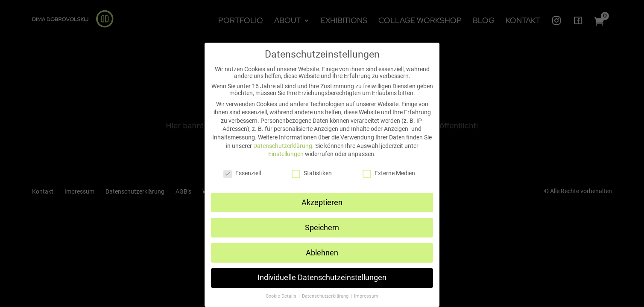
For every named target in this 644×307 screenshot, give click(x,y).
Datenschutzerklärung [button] (326, 296)
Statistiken (312, 173)
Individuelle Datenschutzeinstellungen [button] (322, 278)
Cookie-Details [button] (282, 296)
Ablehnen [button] (322, 253)
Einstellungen (286, 154)
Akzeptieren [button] (322, 203)
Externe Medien (389, 173)
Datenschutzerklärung (283, 146)
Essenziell (242, 173)
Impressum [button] (366, 296)
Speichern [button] (322, 228)
